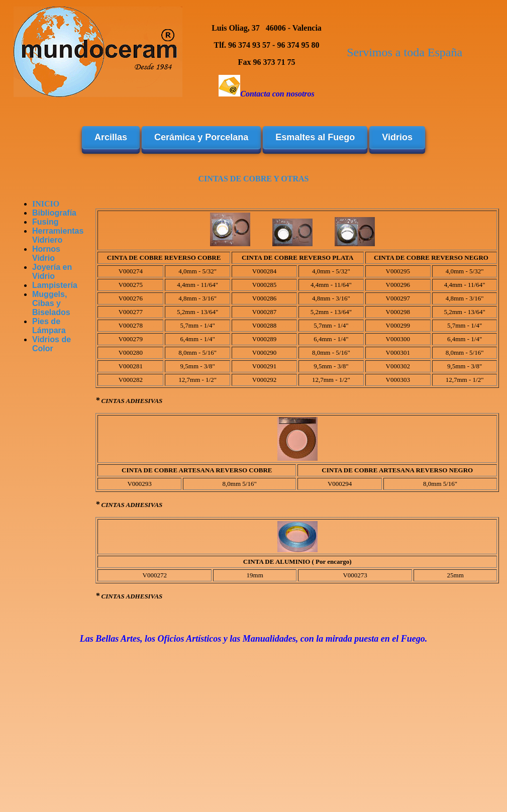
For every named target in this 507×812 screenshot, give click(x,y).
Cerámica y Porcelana (201, 137)
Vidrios (397, 137)
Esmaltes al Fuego (315, 137)
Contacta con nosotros (277, 94)
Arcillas (111, 137)
